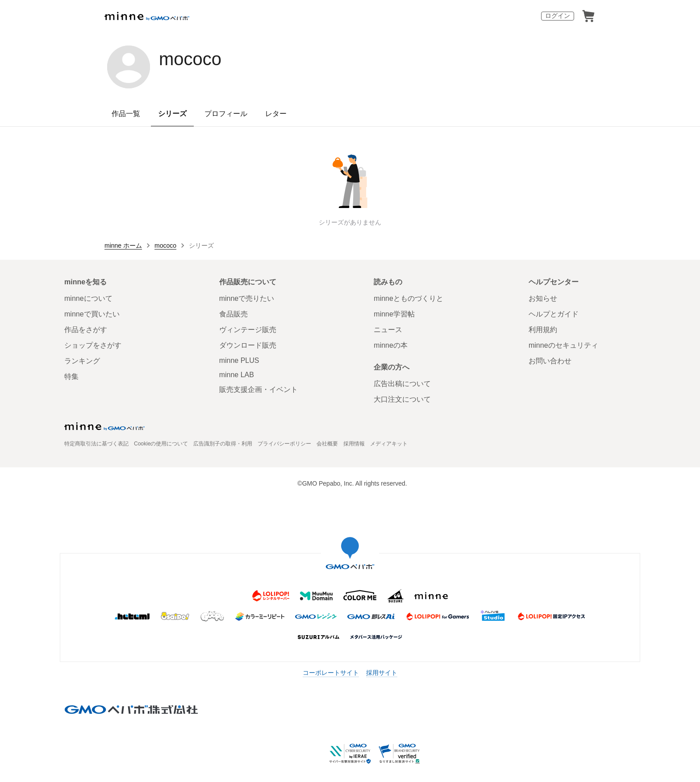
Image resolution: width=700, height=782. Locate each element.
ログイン (558, 16)
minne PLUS (239, 360)
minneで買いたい (92, 314)
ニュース (388, 330)
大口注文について (402, 399)
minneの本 (391, 345)
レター (276, 114)
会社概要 (327, 444)
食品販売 (233, 314)
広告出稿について (402, 384)
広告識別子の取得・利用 (223, 444)
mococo (190, 59)
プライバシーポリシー (284, 444)
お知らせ (543, 298)
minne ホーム (123, 245)
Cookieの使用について (161, 444)
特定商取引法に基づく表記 (96, 444)
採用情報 (354, 444)
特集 (71, 376)
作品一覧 (126, 114)
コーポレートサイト (331, 673)
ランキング (82, 361)
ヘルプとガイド (554, 314)
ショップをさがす (93, 345)
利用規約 (543, 330)
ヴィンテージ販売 (248, 330)
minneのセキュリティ (563, 345)
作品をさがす (86, 330)
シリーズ (172, 114)
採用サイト (382, 673)
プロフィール (226, 114)
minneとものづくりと (408, 298)
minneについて (88, 298)
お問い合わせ (550, 361)
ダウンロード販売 (248, 345)
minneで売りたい (247, 298)
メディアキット (389, 444)
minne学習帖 (394, 314)
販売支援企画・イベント (258, 389)
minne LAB (237, 375)
